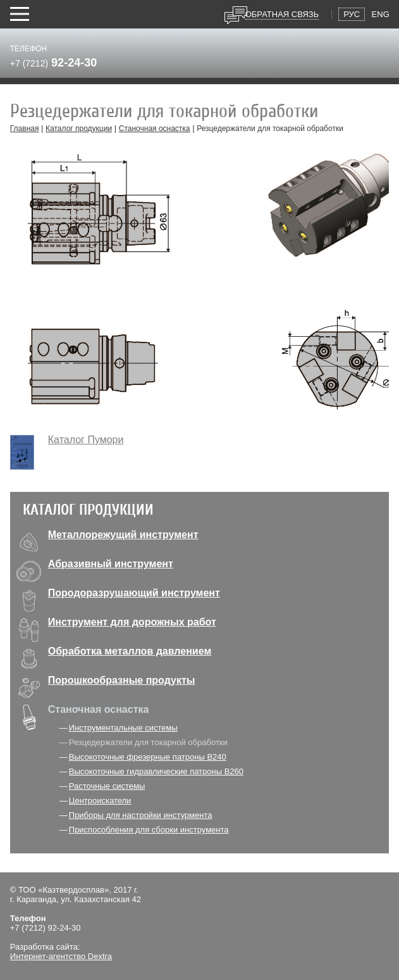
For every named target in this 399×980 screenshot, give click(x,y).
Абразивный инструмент (111, 564)
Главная (25, 129)
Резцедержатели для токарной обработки (148, 742)
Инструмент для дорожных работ (132, 622)
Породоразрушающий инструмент (134, 593)
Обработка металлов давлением (130, 651)
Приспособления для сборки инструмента (149, 830)
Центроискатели (100, 801)
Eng (381, 14)
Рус (352, 14)
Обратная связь (282, 14)
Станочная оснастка (155, 129)
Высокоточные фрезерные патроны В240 (148, 757)
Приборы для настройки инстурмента (141, 815)
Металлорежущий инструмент (123, 535)
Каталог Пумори (86, 440)
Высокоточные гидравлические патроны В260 (156, 771)
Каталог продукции (79, 129)
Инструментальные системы (123, 728)
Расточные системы (107, 786)
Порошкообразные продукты (122, 680)
